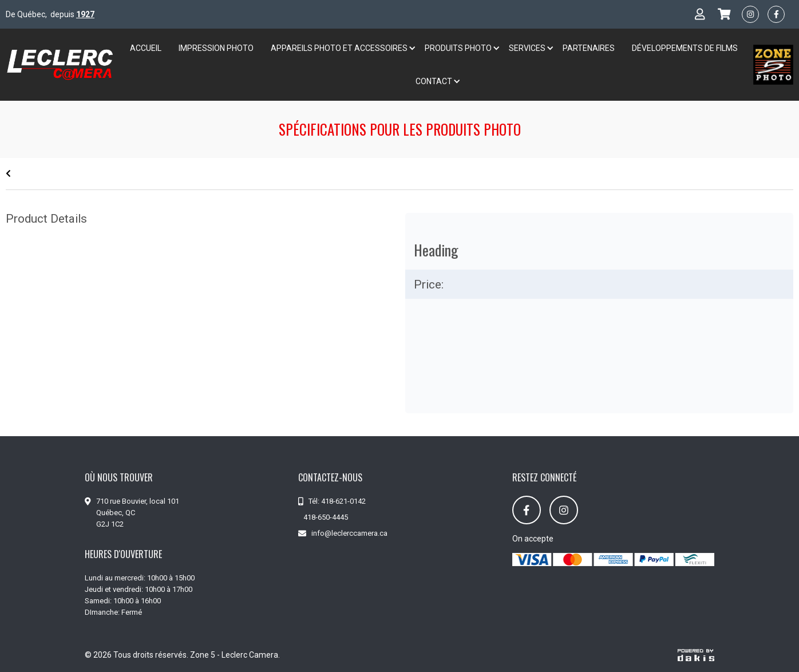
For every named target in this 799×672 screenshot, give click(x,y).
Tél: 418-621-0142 (337, 501)
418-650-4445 (326, 517)
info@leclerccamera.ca (349, 533)
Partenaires (589, 48)
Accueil (146, 48)
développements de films (685, 48)
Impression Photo (216, 48)
